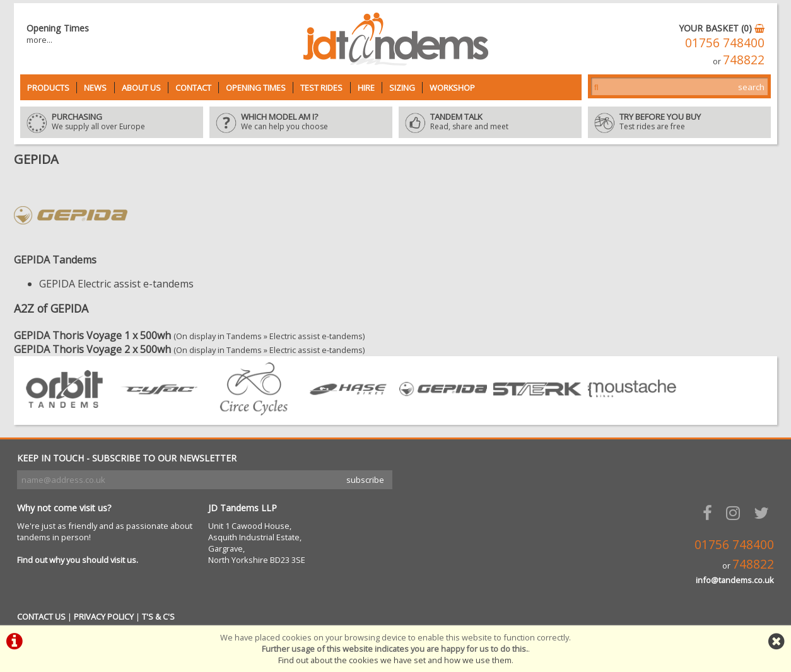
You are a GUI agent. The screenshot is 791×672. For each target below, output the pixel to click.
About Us (141, 88)
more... (39, 40)
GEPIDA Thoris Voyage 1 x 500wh (92, 335)
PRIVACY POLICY (104, 617)
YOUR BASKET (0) (722, 28)
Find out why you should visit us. (78, 560)
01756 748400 (725, 43)
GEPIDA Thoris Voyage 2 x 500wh (92, 349)
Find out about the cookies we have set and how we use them (395, 660)
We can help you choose (301, 122)
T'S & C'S (158, 617)
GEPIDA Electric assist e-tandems (116, 284)
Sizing (402, 88)
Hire (366, 88)
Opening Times (256, 88)
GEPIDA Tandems (55, 260)
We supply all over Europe (112, 122)
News (95, 88)
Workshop (452, 88)
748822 (744, 60)
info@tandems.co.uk (735, 580)
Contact (193, 88)
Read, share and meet (490, 122)
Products (48, 88)
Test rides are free (679, 122)
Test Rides (321, 88)
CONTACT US (41, 617)
